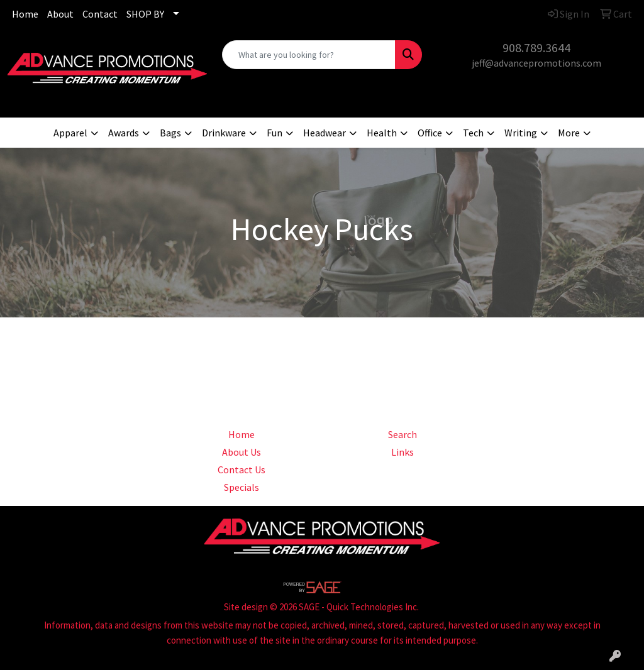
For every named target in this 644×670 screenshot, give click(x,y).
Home (25, 14)
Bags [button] (170, 133)
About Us (241, 452)
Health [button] (382, 133)
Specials (241, 487)
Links (402, 452)
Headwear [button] (325, 133)
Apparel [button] (70, 133)
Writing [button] (521, 133)
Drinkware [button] (224, 133)
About (60, 14)
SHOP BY (145, 14)
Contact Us (241, 470)
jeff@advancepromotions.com (536, 63)
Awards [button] (124, 133)
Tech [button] (473, 133)
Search (402, 434)
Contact (100, 14)
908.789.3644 (536, 47)
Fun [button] (275, 133)
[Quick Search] (308, 55)
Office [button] (430, 133)
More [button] (569, 133)
